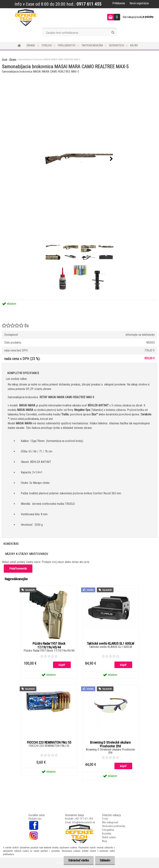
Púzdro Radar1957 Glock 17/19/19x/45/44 (49, 645)
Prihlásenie (119, 3)
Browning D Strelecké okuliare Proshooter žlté (110, 744)
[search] (113, 33)
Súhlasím (105, 860)
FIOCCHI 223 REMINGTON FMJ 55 (49, 743)
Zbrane (31, 45)
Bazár (134, 45)
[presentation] (48, 159)
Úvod (4, 59)
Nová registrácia (139, 3)
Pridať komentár (18, 569)
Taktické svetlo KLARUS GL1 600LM (110, 644)
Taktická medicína (92, 45)
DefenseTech (117, 45)
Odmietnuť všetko (79, 860)
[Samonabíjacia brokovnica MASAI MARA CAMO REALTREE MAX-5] (80, 159)
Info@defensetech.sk (84, 822)
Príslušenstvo (67, 45)
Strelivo (47, 45)
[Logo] (26, 18)
